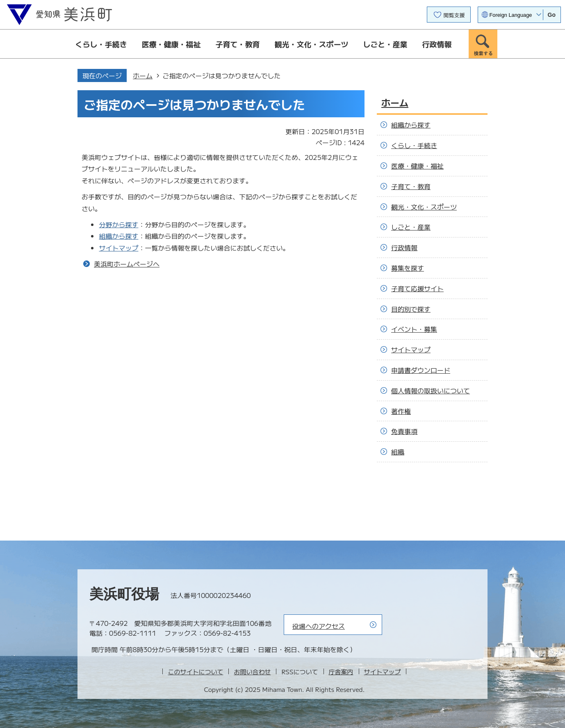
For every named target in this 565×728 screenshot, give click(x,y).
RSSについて (300, 672)
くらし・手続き (101, 44)
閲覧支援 (454, 15)
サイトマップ (118, 248)
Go (552, 15)
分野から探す (118, 224)
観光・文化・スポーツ (312, 44)
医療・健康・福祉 (171, 44)
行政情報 (437, 44)
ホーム (143, 75)
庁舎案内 (341, 672)
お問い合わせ (252, 672)
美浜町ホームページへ (127, 264)
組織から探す (118, 236)
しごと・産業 (385, 44)
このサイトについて (195, 672)
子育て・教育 (238, 44)
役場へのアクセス (319, 626)
